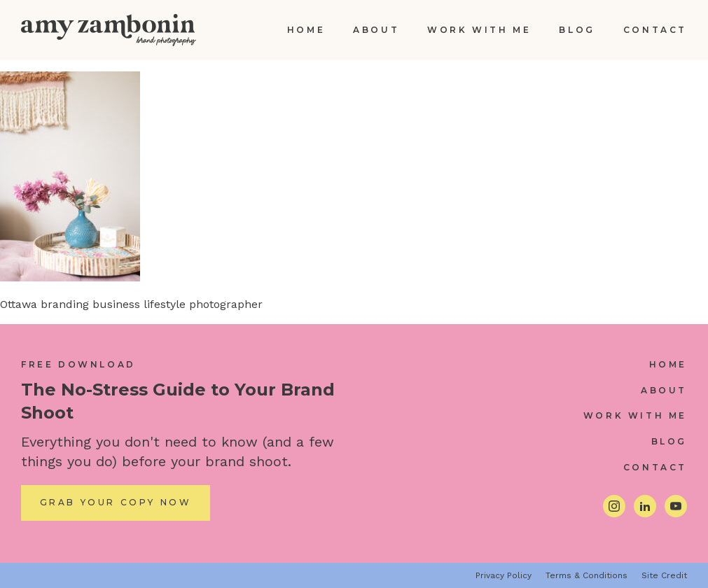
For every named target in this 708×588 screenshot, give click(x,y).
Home (306, 30)
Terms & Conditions (586, 575)
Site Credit (664, 575)
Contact (655, 30)
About (376, 30)
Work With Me (479, 30)
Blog (577, 30)
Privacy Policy (504, 575)
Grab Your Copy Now (116, 502)
